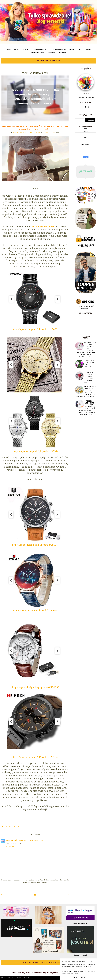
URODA (89, 49)
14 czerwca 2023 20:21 (34, 840)
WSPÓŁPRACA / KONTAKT (49, 61)
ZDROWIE (52, 53)
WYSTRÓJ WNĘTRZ (38, 53)
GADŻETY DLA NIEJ (59, 49)
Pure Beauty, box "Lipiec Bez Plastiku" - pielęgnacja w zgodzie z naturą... (86, 392)
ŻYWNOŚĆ (63, 53)
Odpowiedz (11, 846)
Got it (83, 978)
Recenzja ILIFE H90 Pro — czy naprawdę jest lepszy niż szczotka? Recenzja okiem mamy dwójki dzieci (86, 408)
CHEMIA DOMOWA (12, 49)
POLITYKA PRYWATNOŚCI (35, 963)
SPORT (80, 49)
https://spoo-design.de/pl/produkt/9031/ (35, 451)
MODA (72, 49)
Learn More (75, 978)
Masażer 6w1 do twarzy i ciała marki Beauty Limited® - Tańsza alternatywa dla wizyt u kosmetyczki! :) (86, 349)
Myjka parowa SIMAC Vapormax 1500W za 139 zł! (90, 377)
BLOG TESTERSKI (17, 978)
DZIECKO (26, 49)
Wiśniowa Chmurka (15, 840)
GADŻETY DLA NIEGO (40, 49)
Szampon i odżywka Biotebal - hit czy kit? (90, 364)
